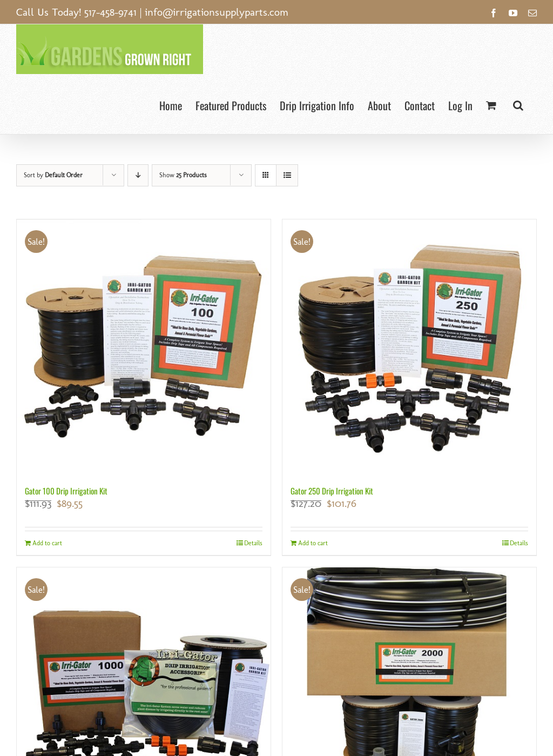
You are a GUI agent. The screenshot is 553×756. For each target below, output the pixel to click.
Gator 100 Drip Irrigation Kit (66, 491)
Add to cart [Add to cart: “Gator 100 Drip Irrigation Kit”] (47, 543)
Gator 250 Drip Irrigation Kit (332, 491)
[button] (518, 104)
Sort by (53, 175)
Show (183, 175)
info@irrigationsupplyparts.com (217, 12)
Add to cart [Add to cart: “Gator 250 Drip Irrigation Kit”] (313, 543)
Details (253, 543)
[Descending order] (138, 175)
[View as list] (287, 175)
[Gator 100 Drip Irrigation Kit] (144, 346)
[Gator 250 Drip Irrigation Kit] (409, 346)
